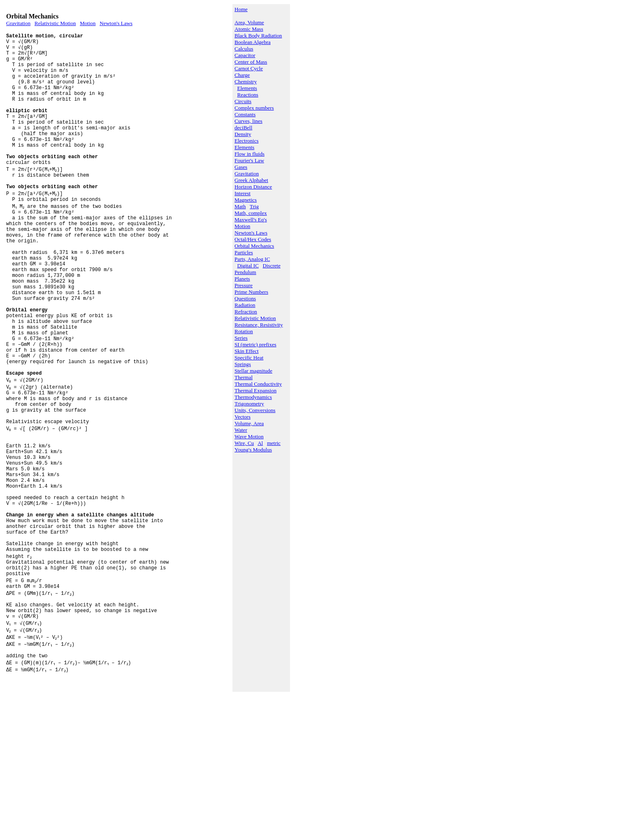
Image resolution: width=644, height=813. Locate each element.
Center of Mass (251, 62)
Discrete (272, 266)
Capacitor (245, 55)
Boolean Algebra (253, 42)
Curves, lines (248, 121)
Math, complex (251, 213)
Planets (242, 279)
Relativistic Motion (55, 23)
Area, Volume (249, 22)
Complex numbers (254, 108)
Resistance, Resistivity (259, 325)
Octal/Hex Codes (253, 239)
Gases (241, 167)
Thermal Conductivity (258, 384)
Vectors (243, 417)
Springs (243, 364)
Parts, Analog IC (252, 259)
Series (241, 338)
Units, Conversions (255, 410)
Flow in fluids (250, 154)
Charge (242, 75)
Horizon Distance (253, 187)
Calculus (244, 49)
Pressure (244, 285)
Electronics (246, 141)
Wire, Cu (244, 443)
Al (260, 443)
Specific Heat (249, 358)
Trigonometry (249, 404)
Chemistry (246, 82)
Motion (87, 23)
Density (243, 134)
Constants (245, 114)
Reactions (248, 95)
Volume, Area (249, 423)
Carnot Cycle (249, 68)
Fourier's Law (249, 160)
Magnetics (246, 200)
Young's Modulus (253, 450)
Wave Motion (249, 436)
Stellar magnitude (253, 371)
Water (241, 430)
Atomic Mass (249, 29)
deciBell (243, 128)
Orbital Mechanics (254, 246)
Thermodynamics (253, 397)
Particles (244, 252)
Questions (245, 298)
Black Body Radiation (258, 36)
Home (241, 9)
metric (274, 443)
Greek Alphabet (251, 180)
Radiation (245, 305)
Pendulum (245, 272)
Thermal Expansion (255, 390)
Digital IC (248, 266)
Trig (254, 206)
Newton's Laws (116, 23)
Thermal (244, 377)
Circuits (243, 101)
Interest (243, 193)
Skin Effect (247, 351)
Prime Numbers (251, 292)
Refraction (246, 312)
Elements (247, 88)
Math (240, 206)
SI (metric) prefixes (255, 344)
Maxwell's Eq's (251, 220)
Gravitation (18, 23)
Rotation (244, 331)
